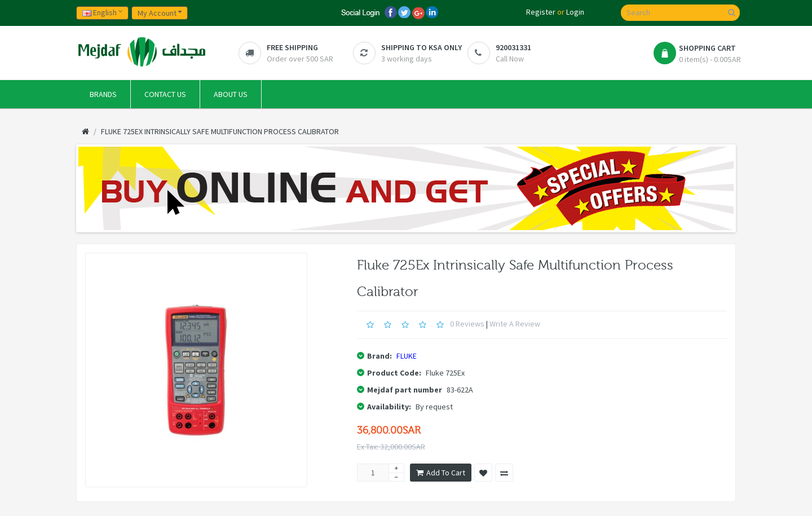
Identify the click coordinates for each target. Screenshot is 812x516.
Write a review (515, 324)
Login (575, 12)
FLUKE (407, 356)
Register (541, 12)
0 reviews (467, 324)
